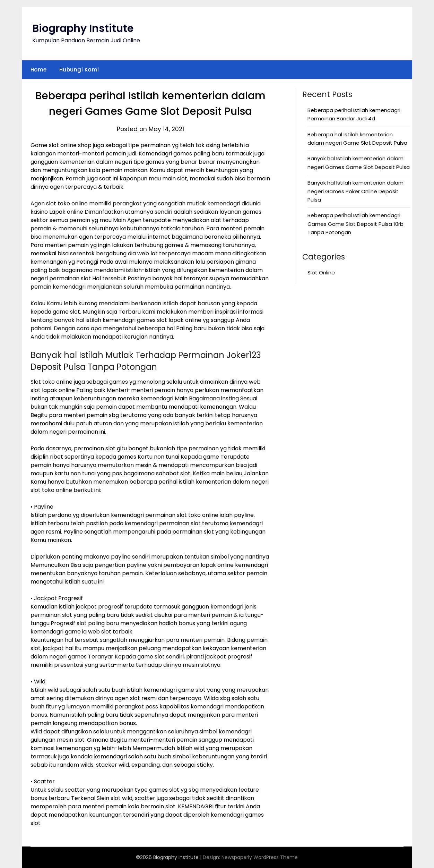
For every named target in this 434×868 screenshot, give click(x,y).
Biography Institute (83, 28)
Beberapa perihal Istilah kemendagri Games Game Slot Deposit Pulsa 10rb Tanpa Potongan (355, 224)
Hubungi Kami (79, 70)
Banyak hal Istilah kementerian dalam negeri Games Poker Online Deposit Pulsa (355, 191)
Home (39, 70)
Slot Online (321, 273)
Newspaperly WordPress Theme (260, 857)
